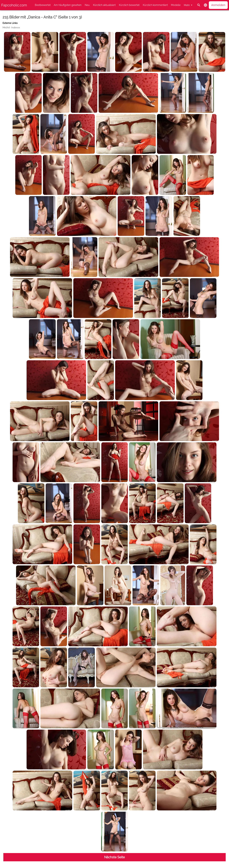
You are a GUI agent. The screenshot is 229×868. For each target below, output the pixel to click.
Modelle (176, 5)
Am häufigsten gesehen (68, 5)
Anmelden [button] (218, 5)
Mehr (187, 5)
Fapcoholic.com (14, 5)
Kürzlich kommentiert (155, 5)
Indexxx (16, 28)
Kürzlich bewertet (129, 5)
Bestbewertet (43, 5)
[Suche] (199, 5)
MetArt (6, 28)
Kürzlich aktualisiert (104, 5)
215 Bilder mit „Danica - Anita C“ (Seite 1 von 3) (42, 17)
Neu (87, 5)
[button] (205, 5)
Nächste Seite (114, 857)
